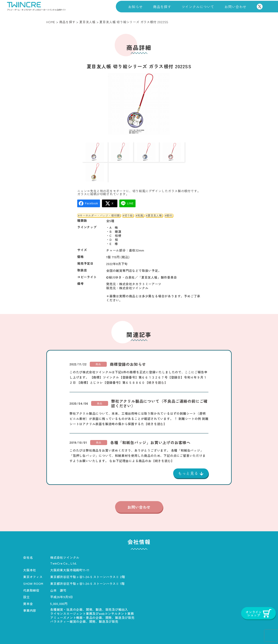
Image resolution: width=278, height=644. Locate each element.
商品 (98, 349)
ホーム (28, 633)
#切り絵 (128, 200)
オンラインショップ (240, 633)
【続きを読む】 (156, 367)
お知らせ (135, 7)
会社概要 (86, 633)
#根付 (169, 200)
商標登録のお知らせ (128, 349)
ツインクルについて (198, 7)
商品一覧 (56, 633)
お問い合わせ (235, 7)
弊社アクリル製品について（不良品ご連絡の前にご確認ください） (159, 388)
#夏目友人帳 (154, 200)
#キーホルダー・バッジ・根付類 (99, 200)
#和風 (139, 200)
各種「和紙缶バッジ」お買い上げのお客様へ (150, 427)
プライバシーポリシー (156, 633)
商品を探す (162, 7)
